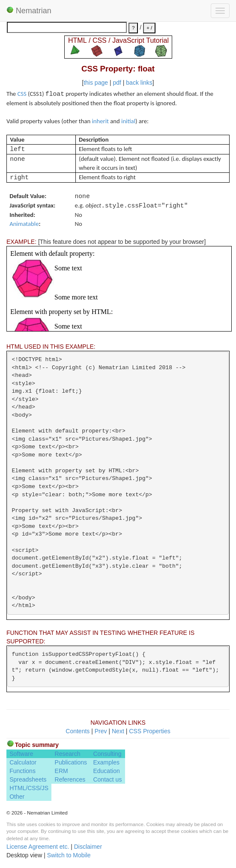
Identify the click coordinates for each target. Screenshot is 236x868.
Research (68, 754)
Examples (106, 762)
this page (96, 83)
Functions (22, 771)
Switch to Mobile (69, 855)
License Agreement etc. (38, 847)
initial (128, 121)
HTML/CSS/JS (29, 788)
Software (21, 754)
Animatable (24, 224)
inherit (100, 121)
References (70, 779)
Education (106, 771)
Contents (78, 731)
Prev (101, 731)
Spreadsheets (28, 779)
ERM (61, 771)
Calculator (23, 762)
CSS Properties (149, 731)
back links (139, 83)
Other (17, 797)
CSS (22, 94)
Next (118, 731)
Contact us (107, 779)
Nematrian (29, 11)
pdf (117, 83)
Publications (71, 762)
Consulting (107, 754)
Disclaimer (88, 847)
